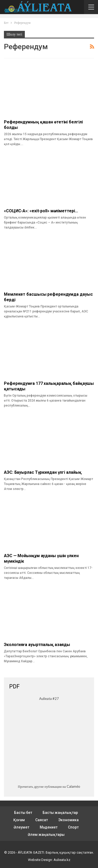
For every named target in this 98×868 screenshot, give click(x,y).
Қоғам (19, 820)
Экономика (68, 820)
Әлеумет (21, 827)
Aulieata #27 (49, 699)
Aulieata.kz (62, 860)
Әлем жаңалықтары (46, 835)
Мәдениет (49, 827)
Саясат (42, 820)
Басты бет (23, 813)
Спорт (73, 827)
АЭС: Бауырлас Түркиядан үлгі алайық (43, 472)
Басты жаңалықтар (60, 813)
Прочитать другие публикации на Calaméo (49, 786)
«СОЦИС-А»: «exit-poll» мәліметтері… (41, 211)
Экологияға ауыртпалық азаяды (37, 645)
